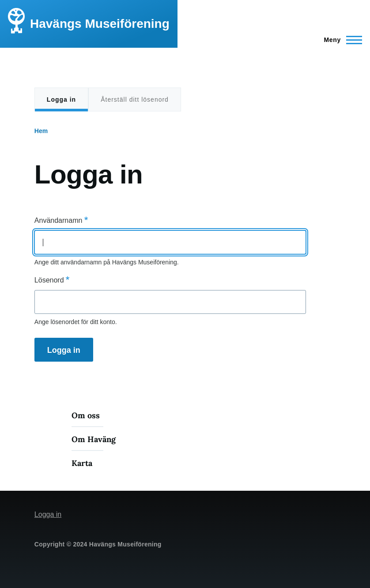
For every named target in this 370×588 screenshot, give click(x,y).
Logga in (61, 104)
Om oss (86, 415)
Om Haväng (94, 439)
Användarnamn (59, 220)
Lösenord (49, 280)
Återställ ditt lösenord (135, 99)
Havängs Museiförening (100, 24)
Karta (82, 463)
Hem (41, 131)
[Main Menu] (340, 40)
